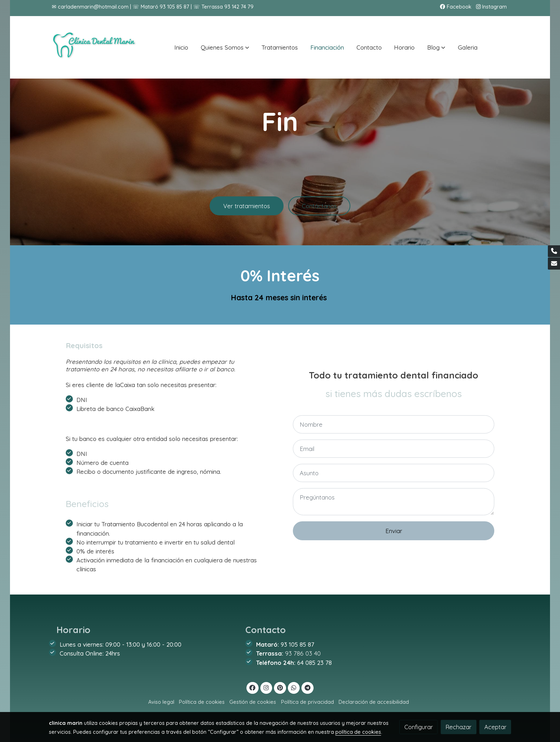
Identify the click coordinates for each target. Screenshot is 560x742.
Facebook (456, 7)
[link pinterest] (280, 687)
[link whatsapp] (294, 687)
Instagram (491, 7)
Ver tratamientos (247, 209)
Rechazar (458, 727)
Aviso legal (161, 702)
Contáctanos (319, 209)
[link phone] (554, 251)
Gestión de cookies (253, 702)
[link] (95, 47)
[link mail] (554, 264)
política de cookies (358, 732)
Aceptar (495, 727)
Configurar (419, 727)
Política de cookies (202, 702)
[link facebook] (252, 687)
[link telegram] (308, 687)
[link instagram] (266, 687)
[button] (225, 47)
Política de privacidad (307, 702)
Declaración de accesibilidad (374, 702)
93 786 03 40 (303, 653)
